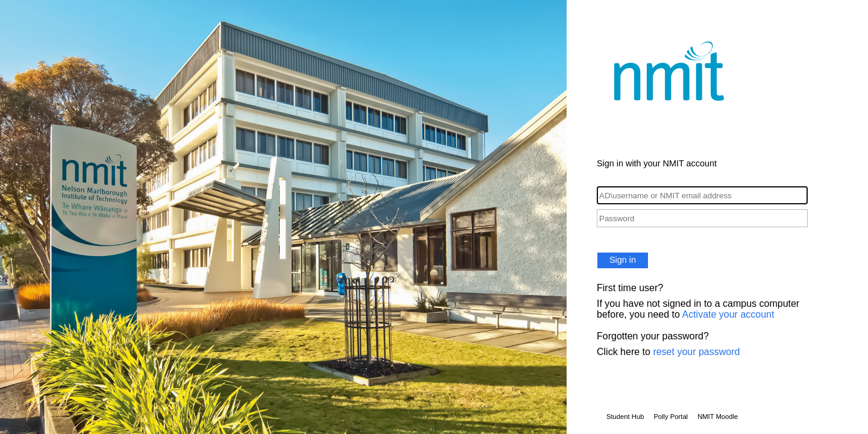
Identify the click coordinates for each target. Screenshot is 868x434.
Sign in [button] (623, 260)
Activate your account (728, 314)
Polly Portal (671, 417)
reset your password (696, 352)
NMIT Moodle (718, 417)
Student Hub (625, 417)
